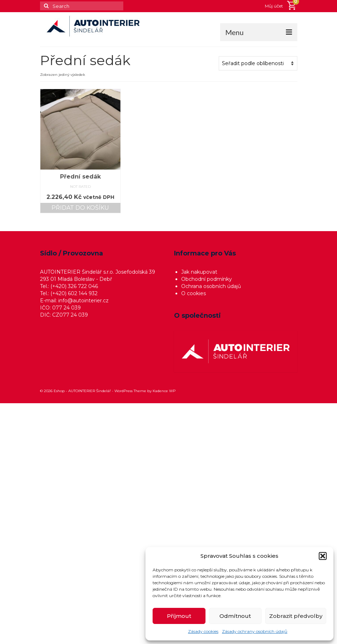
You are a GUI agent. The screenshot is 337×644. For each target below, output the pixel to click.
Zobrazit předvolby (296, 616)
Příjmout (179, 616)
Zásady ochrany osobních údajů (255, 631)
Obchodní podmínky (207, 279)
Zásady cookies (203, 631)
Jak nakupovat (199, 272)
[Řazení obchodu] (258, 63)
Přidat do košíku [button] (80, 208)
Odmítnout (235, 616)
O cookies (194, 293)
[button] (323, 556)
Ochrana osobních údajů (211, 286)
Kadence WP (164, 391)
